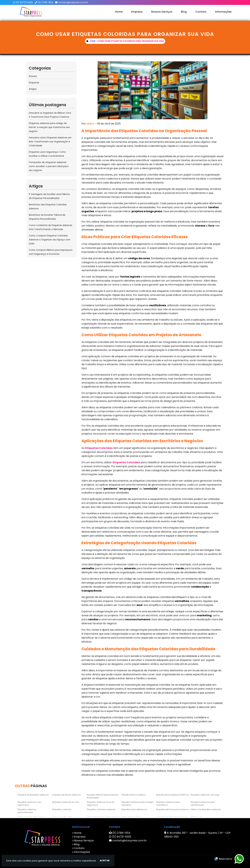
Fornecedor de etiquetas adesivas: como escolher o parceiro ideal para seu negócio (49, 166)
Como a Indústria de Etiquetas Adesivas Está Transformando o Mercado (51, 227)
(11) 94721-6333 (24, 2)
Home (119, 12)
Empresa (137, 12)
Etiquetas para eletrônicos (134, 809)
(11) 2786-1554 (45, 2)
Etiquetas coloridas (62, 809)
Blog (184, 12)
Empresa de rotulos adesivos (66, 795)
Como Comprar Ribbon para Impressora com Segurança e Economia (51, 252)
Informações (223, 12)
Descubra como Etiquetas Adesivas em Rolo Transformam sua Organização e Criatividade (50, 142)
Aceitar (105, 861)
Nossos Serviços (162, 12)
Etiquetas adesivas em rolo (66, 802)
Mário (91, 124)
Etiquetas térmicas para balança (172, 809)
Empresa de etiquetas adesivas (33, 795)
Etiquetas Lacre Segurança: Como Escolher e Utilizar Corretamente (47, 154)
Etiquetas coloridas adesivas (101, 809)
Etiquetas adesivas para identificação (203, 804)
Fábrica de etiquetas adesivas (206, 809)
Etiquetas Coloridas (99, 448)
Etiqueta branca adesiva (134, 795)
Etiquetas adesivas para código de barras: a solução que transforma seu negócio (49, 127)
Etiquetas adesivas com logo (205, 795)
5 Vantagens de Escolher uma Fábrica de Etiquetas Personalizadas (49, 196)
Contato (201, 12)
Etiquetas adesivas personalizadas (27, 811)
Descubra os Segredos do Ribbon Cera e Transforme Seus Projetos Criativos (50, 115)
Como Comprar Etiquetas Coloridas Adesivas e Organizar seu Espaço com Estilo (50, 240)
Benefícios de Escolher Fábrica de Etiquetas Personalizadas (47, 217)
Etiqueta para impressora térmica (173, 795)
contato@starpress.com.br (73, 2)
